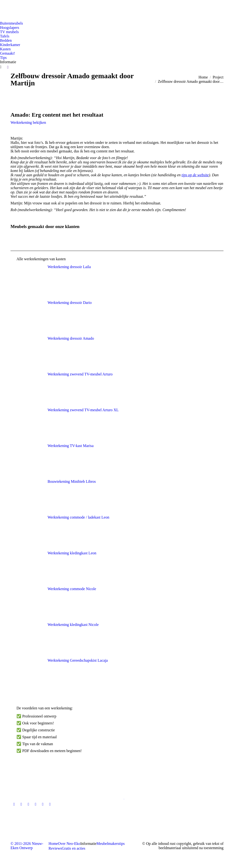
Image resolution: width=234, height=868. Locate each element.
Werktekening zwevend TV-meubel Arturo (80, 374)
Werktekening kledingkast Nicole (73, 625)
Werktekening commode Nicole (72, 589)
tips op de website (195, 175)
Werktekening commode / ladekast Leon (78, 517)
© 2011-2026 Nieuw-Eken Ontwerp (27, 846)
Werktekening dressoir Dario (70, 303)
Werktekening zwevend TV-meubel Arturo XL (83, 410)
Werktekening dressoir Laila (69, 267)
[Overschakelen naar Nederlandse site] (6, 9)
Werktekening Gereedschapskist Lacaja (78, 660)
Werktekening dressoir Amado (71, 338)
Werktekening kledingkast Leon (72, 553)
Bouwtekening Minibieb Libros (72, 481)
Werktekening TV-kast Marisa (71, 446)
